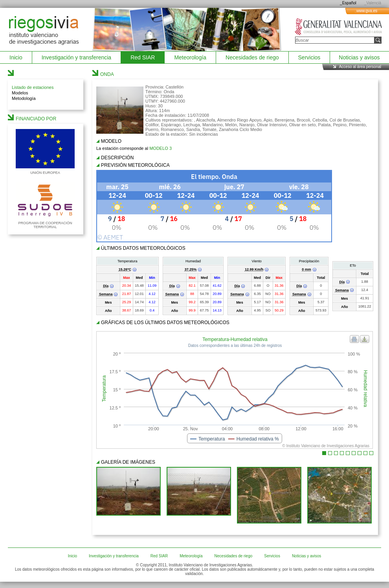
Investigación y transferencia (76, 57)
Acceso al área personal (360, 67)
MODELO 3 (161, 148)
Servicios (309, 57)
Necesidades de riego (252, 57)
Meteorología (190, 57)
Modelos (20, 93)
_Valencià (373, 3)
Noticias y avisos (359, 57)
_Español (348, 3)
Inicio (16, 57)
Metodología (24, 98)
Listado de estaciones (33, 87)
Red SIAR (143, 57)
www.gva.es (367, 11)
